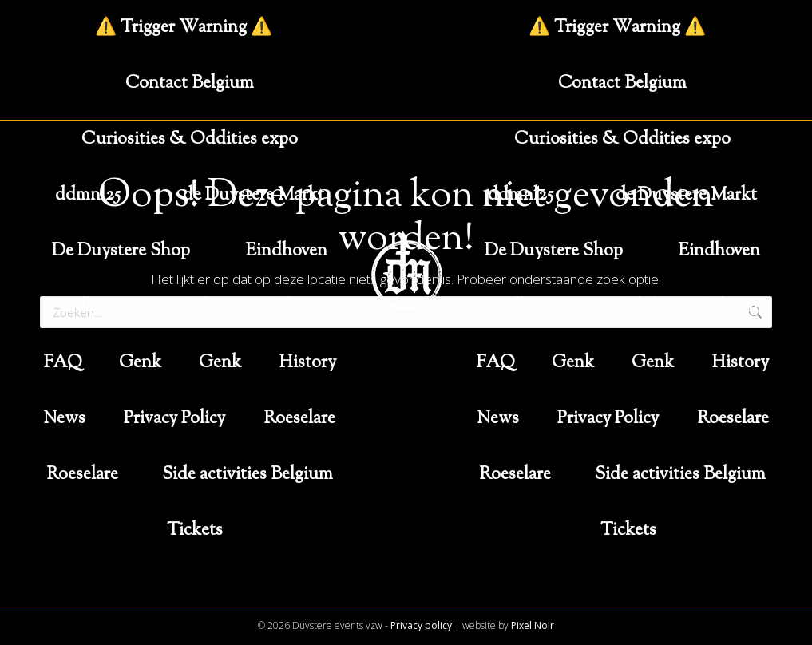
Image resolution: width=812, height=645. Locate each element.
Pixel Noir (533, 625)
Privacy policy (421, 625)
